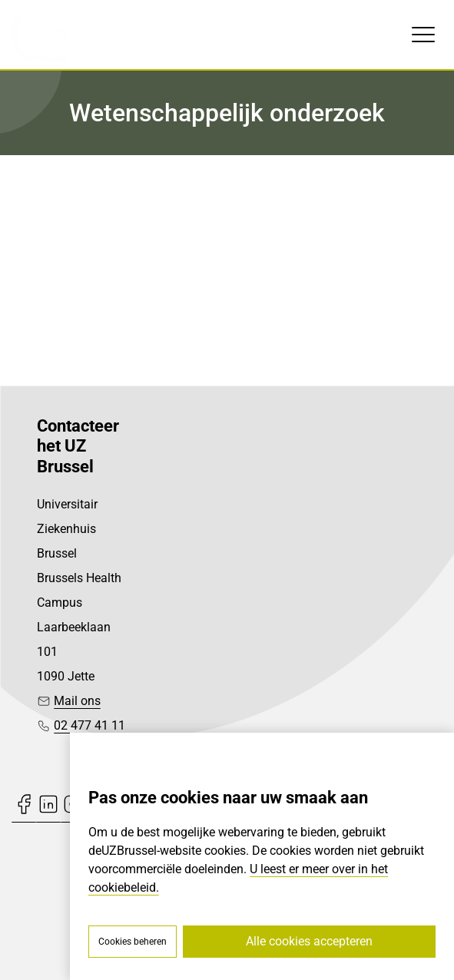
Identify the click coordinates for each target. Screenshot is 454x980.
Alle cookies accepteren (309, 941)
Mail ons (77, 701)
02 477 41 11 (89, 725)
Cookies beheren (133, 942)
